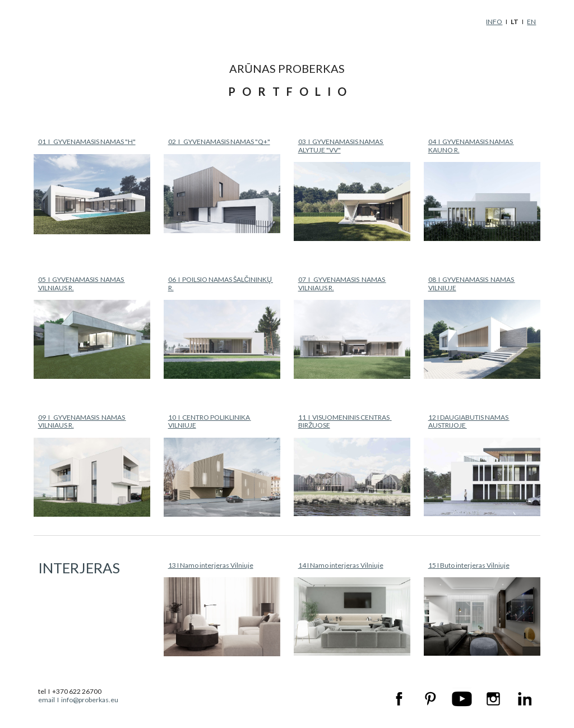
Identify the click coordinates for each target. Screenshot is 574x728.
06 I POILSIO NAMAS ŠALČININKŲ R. (221, 283)
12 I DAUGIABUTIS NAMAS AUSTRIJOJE (469, 421)
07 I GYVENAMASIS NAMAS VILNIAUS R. (342, 283)
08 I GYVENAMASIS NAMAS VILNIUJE (472, 283)
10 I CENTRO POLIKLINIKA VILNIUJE (210, 421)
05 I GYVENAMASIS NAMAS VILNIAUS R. (82, 283)
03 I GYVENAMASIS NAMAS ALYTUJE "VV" (341, 145)
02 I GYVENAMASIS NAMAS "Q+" (219, 142)
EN (531, 22)
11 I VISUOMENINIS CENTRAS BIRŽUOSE (345, 421)
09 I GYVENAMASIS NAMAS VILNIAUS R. (82, 421)
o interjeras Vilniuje (480, 565)
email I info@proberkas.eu (78, 700)
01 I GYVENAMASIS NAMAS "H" (87, 142)
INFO (494, 22)
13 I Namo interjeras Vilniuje (211, 565)
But (445, 565)
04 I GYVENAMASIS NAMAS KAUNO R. (471, 145)
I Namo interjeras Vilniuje (345, 565)
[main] (460, 22)
